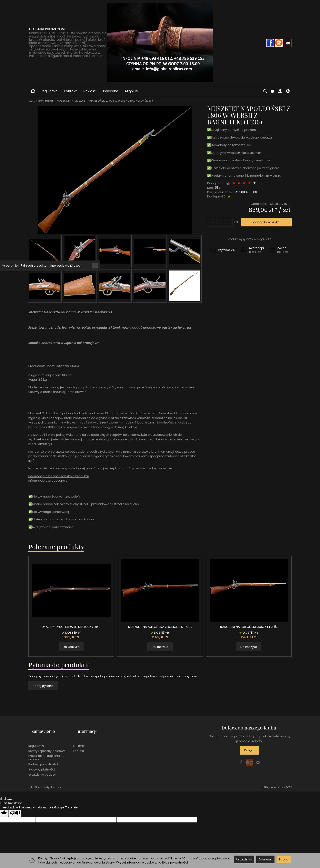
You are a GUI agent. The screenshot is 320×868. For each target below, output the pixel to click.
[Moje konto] (280, 91)
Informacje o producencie (48, 481)
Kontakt (70, 91)
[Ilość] (218, 222)
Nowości (90, 91)
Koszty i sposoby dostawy (47, 744)
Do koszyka (71, 647)
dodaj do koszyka (265, 222)
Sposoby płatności (42, 763)
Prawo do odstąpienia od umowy (46, 751)
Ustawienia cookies (42, 768)
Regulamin (49, 91)
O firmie (79, 739)
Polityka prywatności (43, 758)
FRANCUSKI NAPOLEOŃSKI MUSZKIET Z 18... (249, 627)
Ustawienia (244, 859)
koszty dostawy (51, 781)
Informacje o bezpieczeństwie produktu (59, 476)
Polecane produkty (56, 547)
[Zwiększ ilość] (211, 222)
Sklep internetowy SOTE (278, 781)
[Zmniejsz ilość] (225, 222)
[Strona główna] (160, 42)
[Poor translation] (15, 806)
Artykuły (131, 91)
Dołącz (249, 750)
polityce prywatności (173, 862)
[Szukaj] (265, 91)
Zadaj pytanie (43, 686)
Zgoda (284, 859)
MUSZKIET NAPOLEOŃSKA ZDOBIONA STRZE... (160, 627)
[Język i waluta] (288, 91)
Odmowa (265, 859)
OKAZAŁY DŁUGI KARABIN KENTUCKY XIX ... (71, 627)
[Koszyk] (273, 91)
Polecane (111, 91)
